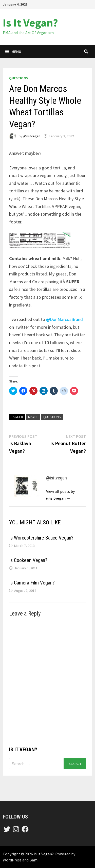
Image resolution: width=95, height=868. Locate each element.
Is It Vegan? (30, 23)
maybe (33, 417)
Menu (13, 52)
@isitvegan (32, 136)
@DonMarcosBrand (64, 319)
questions (18, 78)
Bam (33, 860)
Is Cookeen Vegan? (28, 560)
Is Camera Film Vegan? (32, 583)
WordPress (12, 860)
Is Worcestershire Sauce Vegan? (41, 538)
